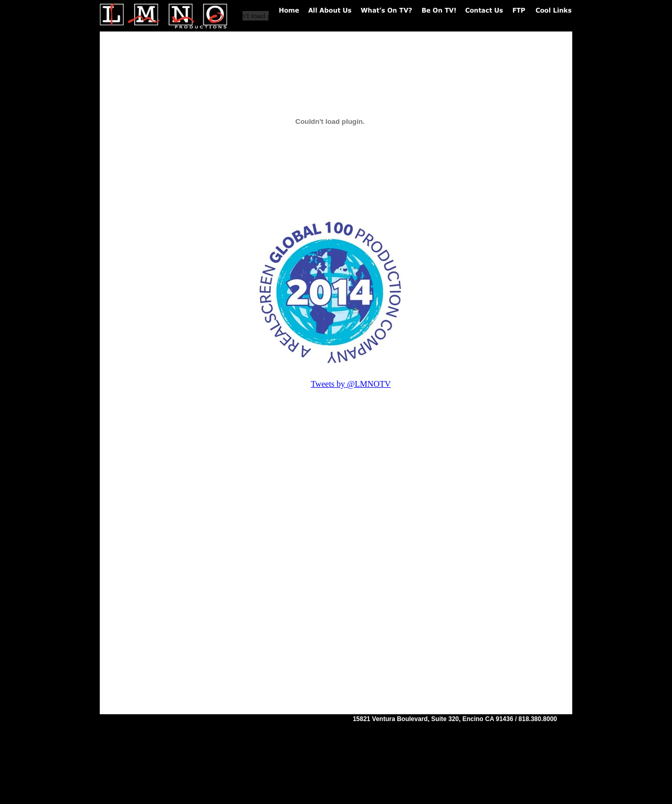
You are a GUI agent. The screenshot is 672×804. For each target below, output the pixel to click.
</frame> (204, 535)
